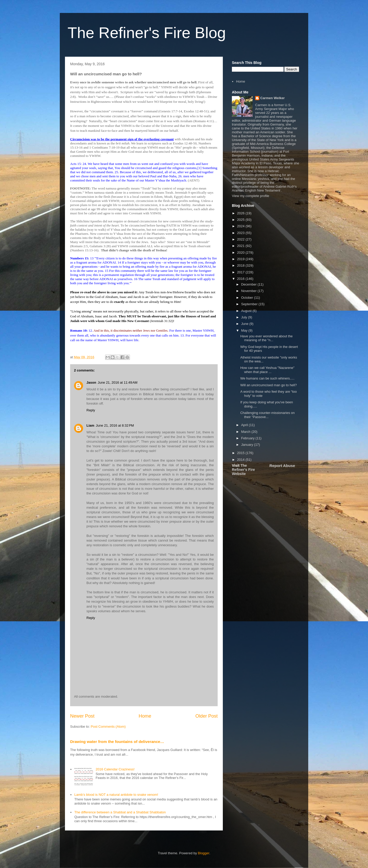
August (247, 311)
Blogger (204, 853)
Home (145, 716)
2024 (241, 226)
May (245, 330)
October (248, 298)
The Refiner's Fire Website (243, 470)
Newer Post (82, 716)
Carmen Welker (273, 98)
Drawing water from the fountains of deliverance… (117, 742)
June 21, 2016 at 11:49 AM (118, 382)
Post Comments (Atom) (108, 727)
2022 (241, 239)
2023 (241, 233)
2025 (241, 220)
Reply (91, 410)
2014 (241, 460)
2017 (241, 272)
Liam (90, 425)
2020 (241, 253)
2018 (241, 265)
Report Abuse (282, 466)
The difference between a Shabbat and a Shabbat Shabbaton (120, 812)
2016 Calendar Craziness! (115, 769)
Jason (91, 382)
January (248, 445)
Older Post (207, 716)
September (250, 304)
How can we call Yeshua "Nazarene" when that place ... (267, 370)
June (245, 324)
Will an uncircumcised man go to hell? (268, 385)
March (246, 432)
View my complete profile (251, 196)
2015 (241, 453)
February (248, 438)
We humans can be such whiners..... (267, 378)
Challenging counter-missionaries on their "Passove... (267, 415)
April (245, 425)
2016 (241, 279)
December (249, 284)
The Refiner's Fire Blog (147, 33)
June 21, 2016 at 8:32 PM (115, 425)
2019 (241, 259)
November (249, 291)
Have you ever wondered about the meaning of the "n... (266, 338)
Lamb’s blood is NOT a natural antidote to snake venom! (116, 795)
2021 (241, 246)
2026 (241, 213)
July (245, 317)
